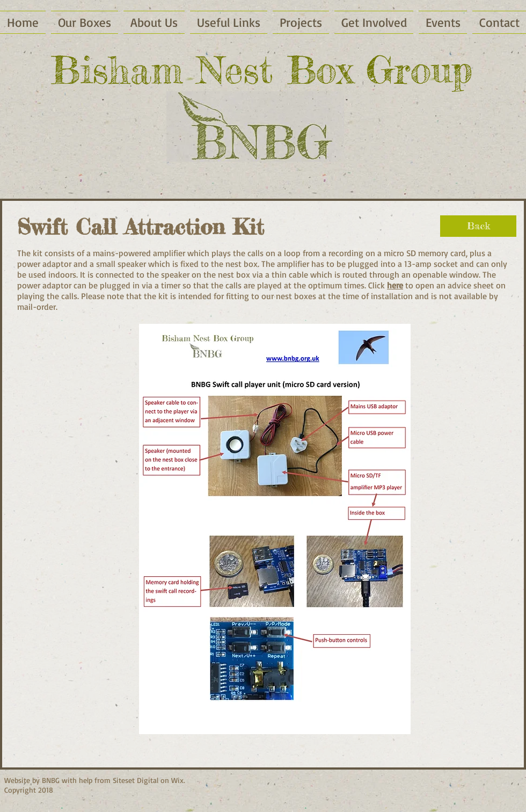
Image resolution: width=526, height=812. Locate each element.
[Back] (478, 226)
